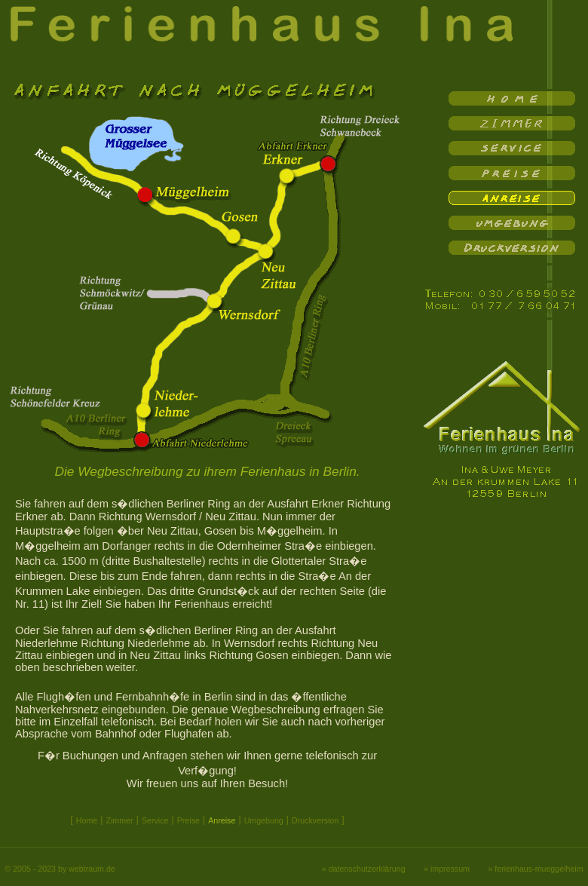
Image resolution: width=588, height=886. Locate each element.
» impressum (447, 869)
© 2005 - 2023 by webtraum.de (60, 869)
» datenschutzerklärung (364, 869)
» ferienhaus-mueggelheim (535, 869)
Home (87, 820)
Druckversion (315, 820)
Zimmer (119, 820)
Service (155, 820)
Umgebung (264, 820)
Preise (188, 820)
